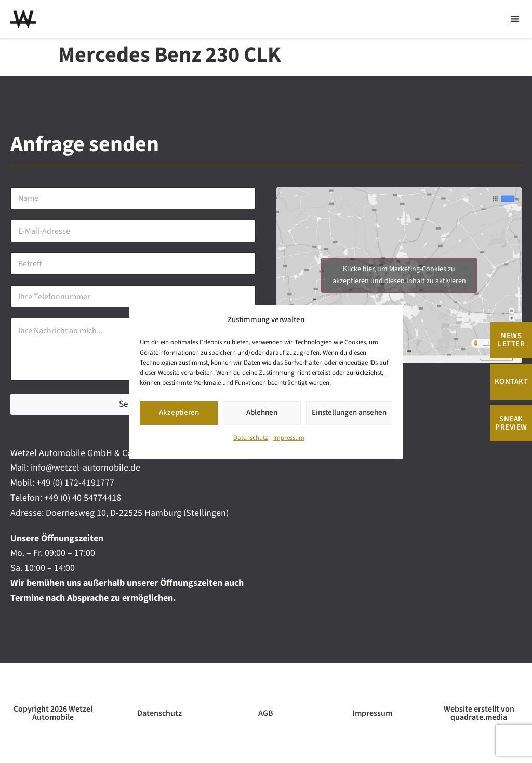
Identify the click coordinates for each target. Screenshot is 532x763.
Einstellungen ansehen (349, 413)
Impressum (289, 438)
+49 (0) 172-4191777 (75, 483)
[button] (515, 19)
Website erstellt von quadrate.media (479, 713)
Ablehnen (262, 413)
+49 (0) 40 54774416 (83, 498)
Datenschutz (251, 438)
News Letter (511, 340)
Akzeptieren (179, 413)
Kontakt (511, 381)
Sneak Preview (511, 423)
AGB (266, 713)
